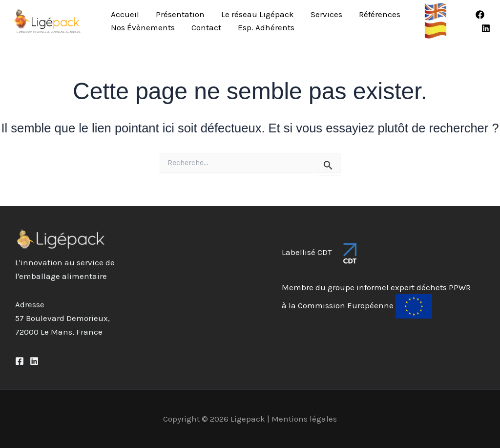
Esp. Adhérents (266, 27)
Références (380, 14)
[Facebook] (480, 15)
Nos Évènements (143, 27)
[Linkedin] (486, 28)
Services (326, 14)
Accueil (125, 14)
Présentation (180, 14)
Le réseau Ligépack (258, 14)
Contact (206, 27)
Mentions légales (304, 419)
